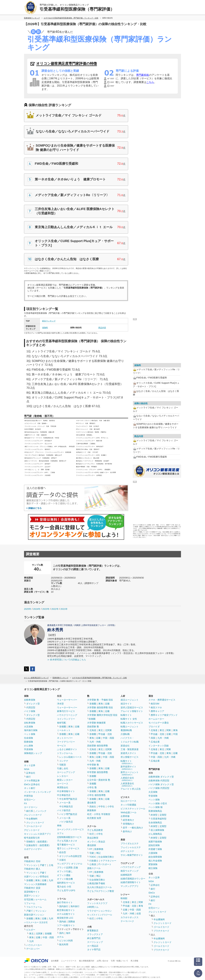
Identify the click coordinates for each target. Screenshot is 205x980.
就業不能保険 (155, 842)
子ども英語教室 (95, 830)
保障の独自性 (141, 403)
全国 (139, 914)
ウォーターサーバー (67, 700)
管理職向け (128, 824)
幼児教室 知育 (94, 818)
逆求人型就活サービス (132, 707)
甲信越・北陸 (105, 734)
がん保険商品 (155, 834)
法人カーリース (128, 801)
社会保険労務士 (106, 857)
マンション (32, 865)
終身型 (154, 815)
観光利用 (64, 944)
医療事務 (99, 849)
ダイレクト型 (33, 704)
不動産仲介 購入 (32, 869)
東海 (37, 880)
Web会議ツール (129, 812)
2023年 (46, 609)
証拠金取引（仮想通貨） (39, 845)
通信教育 (92, 803)
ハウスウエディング (131, 867)
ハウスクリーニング (67, 715)
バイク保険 (30, 711)
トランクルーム (65, 753)
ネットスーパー (65, 738)
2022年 (55, 609)
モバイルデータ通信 (159, 723)
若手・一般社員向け (133, 828)
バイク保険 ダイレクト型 (161, 784)
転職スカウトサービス (132, 723)
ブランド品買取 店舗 (67, 868)
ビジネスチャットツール (133, 809)
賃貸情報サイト (32, 892)
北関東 (39, 934)
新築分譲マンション (34, 915)
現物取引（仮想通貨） (37, 842)
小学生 (111, 806)
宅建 (92, 853)
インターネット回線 (159, 746)
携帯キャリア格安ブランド (164, 715)
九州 (51, 880)
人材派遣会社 (127, 784)
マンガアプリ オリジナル (70, 864)
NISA (27, 769)
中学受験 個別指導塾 (98, 772)
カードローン (31, 807)
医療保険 (29, 742)
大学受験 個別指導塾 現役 (100, 707)
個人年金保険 (155, 861)
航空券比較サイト (66, 910)
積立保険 (153, 868)
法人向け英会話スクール (99, 887)
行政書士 (94, 861)
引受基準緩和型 (159, 819)
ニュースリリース (69, 961)
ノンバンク (41, 811)
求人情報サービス (130, 757)
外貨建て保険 (155, 849)
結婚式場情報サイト (131, 882)
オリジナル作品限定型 (70, 856)
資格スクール (94, 868)
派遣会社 (125, 746)
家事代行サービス (66, 711)
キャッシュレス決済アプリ (37, 834)
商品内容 (102, 328)
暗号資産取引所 (32, 838)
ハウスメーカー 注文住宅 (36, 922)
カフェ (60, 833)
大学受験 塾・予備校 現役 (100, 700)
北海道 (93, 730)
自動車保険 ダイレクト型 (161, 777)
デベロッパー (33, 949)
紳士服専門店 (94, 938)
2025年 (28, 609)
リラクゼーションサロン (99, 911)
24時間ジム (93, 907)
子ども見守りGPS (66, 890)
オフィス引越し (65, 871)
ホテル (60, 937)
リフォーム (30, 903)
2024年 (37, 609)
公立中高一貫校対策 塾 (99, 780)
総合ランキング (49, 321)
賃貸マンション (32, 896)
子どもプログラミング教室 (101, 891)
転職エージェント (130, 727)
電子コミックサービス (68, 848)
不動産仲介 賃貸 (32, 888)
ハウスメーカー (34, 945)
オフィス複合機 (65, 879)
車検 (59, 826)
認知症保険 (154, 845)
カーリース (63, 784)
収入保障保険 (157, 830)
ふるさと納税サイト (67, 749)
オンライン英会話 (96, 842)
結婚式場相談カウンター (133, 879)
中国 (175, 734)
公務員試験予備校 (96, 883)
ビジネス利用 (66, 941)
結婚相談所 (126, 875)
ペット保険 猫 (156, 807)
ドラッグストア (95, 934)
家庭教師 (92, 810)
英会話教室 (93, 838)
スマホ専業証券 (32, 781)
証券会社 (31, 773)
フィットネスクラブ (97, 903)
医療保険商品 (155, 811)
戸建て (43, 865)
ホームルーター (156, 719)
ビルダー (31, 930)
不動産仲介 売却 (32, 861)
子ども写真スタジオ (67, 841)
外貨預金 (29, 796)
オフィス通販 (64, 875)
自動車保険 (30, 700)
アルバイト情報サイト (132, 711)
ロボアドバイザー (33, 849)
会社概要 (55, 961)
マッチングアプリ (130, 886)
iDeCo (152, 893)
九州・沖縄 (95, 742)
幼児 (92, 834)
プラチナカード (161, 931)
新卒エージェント (130, 773)
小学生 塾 (92, 787)
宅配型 (63, 765)
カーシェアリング (66, 772)
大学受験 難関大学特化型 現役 (102, 715)
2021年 (64, 609)
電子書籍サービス (66, 845)
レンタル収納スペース (70, 757)
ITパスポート (105, 864)
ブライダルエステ (130, 844)
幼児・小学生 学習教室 (99, 814)
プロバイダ (154, 727)
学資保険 (29, 749)
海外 (68, 933)
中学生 (102, 806)
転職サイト (126, 715)
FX (25, 803)
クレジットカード (33, 815)
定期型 (163, 815)
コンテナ (64, 761)
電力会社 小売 (64, 887)
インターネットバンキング (37, 792)
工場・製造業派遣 (130, 749)
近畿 (44, 880)
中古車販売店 (64, 795)
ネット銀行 (30, 788)
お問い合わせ (102, 961)
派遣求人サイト (128, 753)
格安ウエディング (130, 871)
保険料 (45, 328)
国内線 (63, 922)
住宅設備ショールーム (35, 899)
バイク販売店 (64, 810)
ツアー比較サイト (66, 925)
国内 (61, 933)
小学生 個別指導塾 (96, 795)
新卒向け (127, 831)
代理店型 (31, 707)
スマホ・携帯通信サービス (162, 700)
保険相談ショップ (33, 753)
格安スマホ (156, 707)
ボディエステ (127, 851)
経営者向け (128, 820)
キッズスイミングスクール (100, 915)
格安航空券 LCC (65, 918)
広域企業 (155, 742)
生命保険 (29, 738)
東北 (31, 934)
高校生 (93, 806)
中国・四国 (48, 937)
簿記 (98, 853)
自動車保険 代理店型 (159, 781)
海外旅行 (75, 906)
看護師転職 (126, 730)
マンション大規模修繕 (35, 884)
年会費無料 (32, 819)
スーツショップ (95, 942)
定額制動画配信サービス (69, 837)
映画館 (124, 898)
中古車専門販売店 (68, 799)
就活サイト (126, 704)
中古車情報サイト (66, 791)
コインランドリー (66, 719)
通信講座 (92, 845)
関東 (141, 902)
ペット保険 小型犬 (158, 803)
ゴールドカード (34, 826)
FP (91, 849)
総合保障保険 (155, 857)
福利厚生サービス (66, 883)
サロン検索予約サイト (132, 855)
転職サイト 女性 (129, 719)
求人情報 (134, 961)
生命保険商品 (155, 823)
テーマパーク (127, 921)
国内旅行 (64, 906)
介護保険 (153, 853)
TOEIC (93, 857)
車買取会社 (63, 787)
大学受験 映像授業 (96, 723)
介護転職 (125, 734)
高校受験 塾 (93, 727)
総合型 (63, 852)
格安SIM (155, 704)
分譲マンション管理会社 (36, 877)
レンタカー (63, 776)
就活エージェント (130, 700)
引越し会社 (63, 768)
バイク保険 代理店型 (159, 788)
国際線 (72, 922)
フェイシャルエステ (131, 847)
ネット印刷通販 (128, 805)
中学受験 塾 (93, 765)
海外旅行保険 (31, 730)
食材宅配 (61, 723)
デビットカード (32, 830)
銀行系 (30, 811)
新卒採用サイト (128, 768)
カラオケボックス (130, 917)
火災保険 (29, 727)
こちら (150, 82)
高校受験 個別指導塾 (98, 746)
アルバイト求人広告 (131, 789)
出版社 (63, 860)
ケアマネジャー (108, 861)
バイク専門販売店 (68, 814)
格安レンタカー (65, 780)
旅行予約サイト (65, 902)
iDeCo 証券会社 (32, 784)
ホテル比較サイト (66, 914)
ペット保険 (30, 734)
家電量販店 (93, 930)
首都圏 (30, 880)
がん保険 (29, 746)
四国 (153, 738)
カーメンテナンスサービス (70, 829)
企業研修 (125, 816)
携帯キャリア (157, 711)
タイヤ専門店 (94, 950)
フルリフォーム (34, 907)
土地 (51, 865)
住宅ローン (30, 800)
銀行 (29, 777)
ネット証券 (30, 765)
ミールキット (64, 730)
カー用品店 (93, 946)
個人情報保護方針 (87, 961)
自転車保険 (30, 723)
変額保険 (153, 864)
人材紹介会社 (127, 779)
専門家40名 (143, 75)
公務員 (93, 864)
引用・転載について (119, 961)
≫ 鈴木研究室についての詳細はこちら (67, 660)
